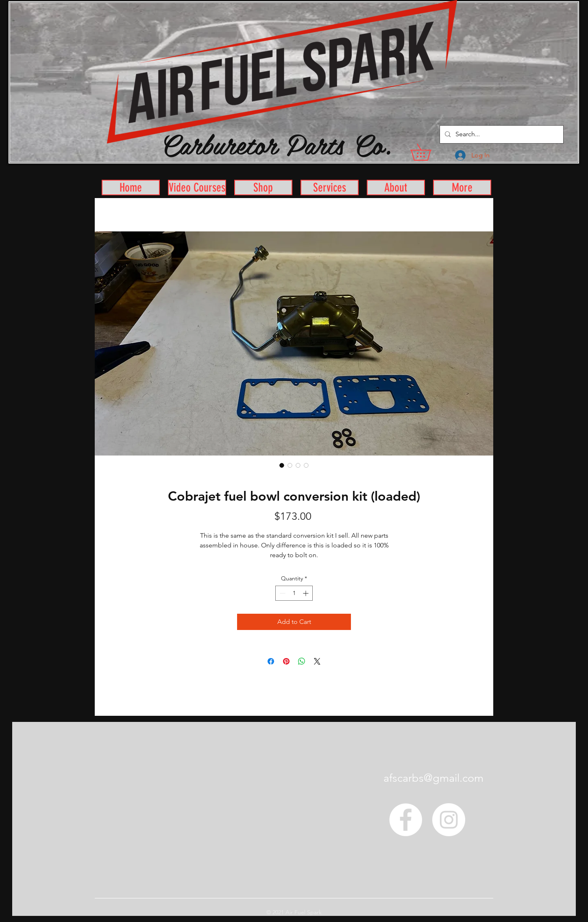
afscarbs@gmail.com (433, 778)
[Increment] (306, 593)
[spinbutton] (294, 593)
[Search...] (501, 134)
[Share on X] (317, 661)
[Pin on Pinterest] (286, 661)
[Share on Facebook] (271, 661)
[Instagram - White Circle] (449, 820)
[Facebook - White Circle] (406, 820)
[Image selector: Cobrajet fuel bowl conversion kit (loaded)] (282, 465)
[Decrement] (282, 593)
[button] (429, 152)
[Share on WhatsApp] (302, 661)
